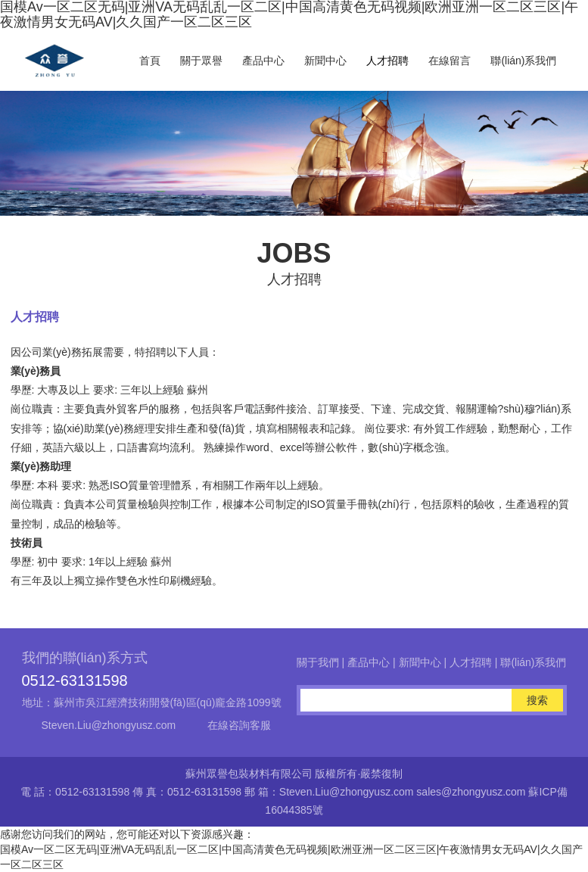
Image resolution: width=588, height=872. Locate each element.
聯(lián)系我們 (523, 61)
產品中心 (263, 61)
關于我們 (318, 662)
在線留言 (450, 61)
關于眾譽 (201, 61)
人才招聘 (387, 61)
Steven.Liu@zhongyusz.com (109, 725)
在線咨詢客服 (239, 725)
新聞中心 (325, 61)
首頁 (150, 61)
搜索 (537, 700)
